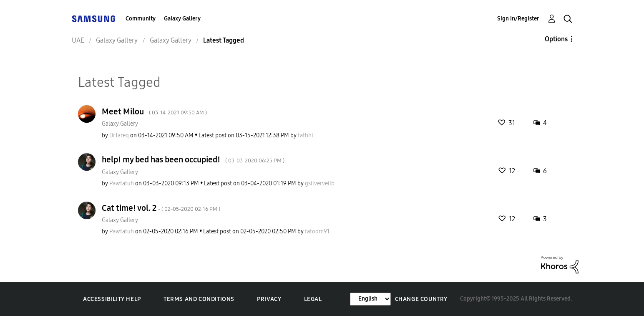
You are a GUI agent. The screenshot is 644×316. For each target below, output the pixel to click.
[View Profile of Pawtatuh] (122, 183)
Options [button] (556, 39)
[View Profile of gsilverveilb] (320, 183)
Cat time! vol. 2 (161, 208)
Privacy (269, 299)
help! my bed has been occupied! (193, 159)
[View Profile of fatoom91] (317, 231)
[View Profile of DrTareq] (119, 135)
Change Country (421, 299)
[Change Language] (370, 299)
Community (141, 19)
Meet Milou (154, 111)
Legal (313, 299)
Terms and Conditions (199, 299)
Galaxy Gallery (182, 19)
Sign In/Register (518, 19)
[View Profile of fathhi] (306, 135)
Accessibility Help (112, 299)
